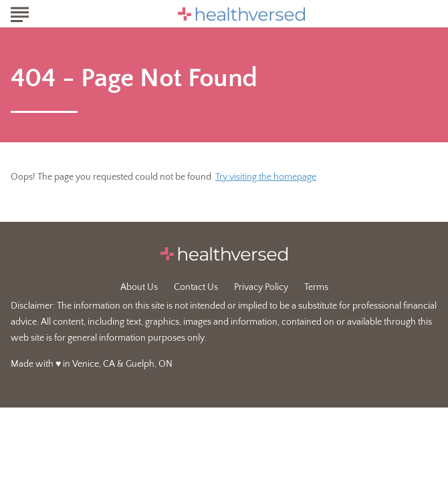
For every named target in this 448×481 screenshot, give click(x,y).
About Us (139, 287)
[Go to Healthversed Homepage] (241, 14)
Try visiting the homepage (266, 177)
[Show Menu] (20, 13)
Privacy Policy (261, 287)
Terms (316, 287)
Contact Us (196, 287)
